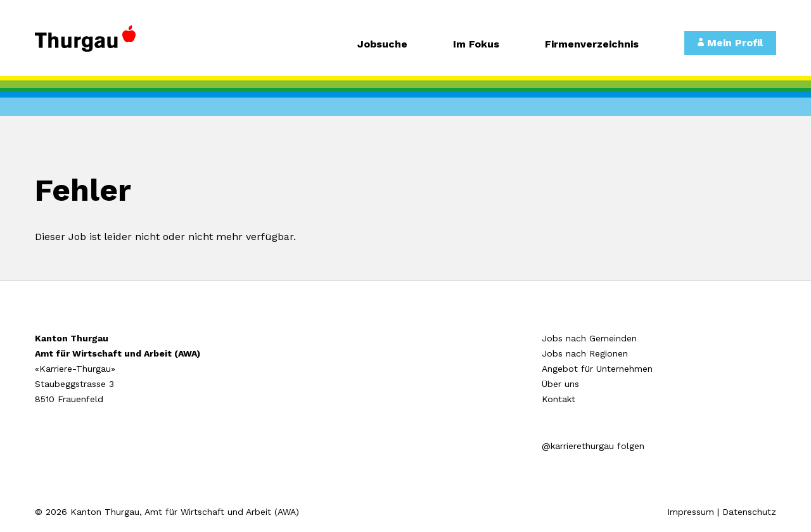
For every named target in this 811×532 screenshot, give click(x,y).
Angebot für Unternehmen (597, 369)
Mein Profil (730, 43)
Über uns (560, 384)
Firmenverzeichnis (592, 45)
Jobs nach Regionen (585, 353)
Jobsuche (382, 45)
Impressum (691, 512)
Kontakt (559, 399)
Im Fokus (476, 45)
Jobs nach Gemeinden (589, 338)
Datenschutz (749, 512)
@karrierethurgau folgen (593, 446)
